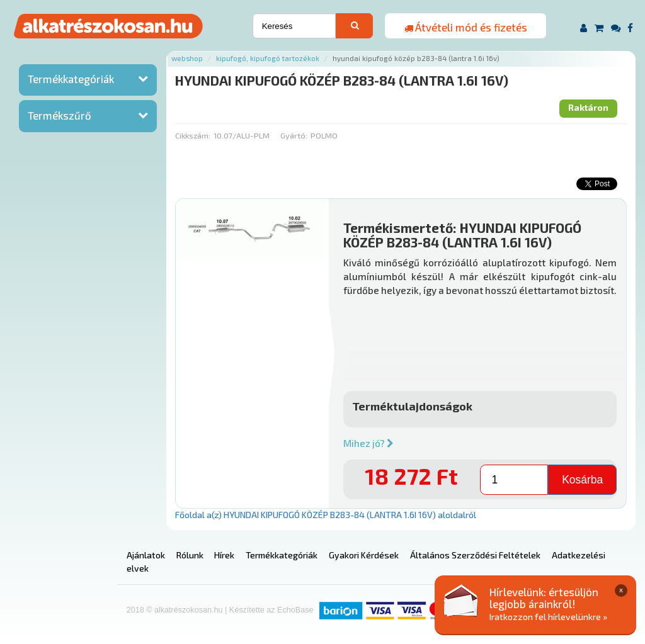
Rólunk (190, 555)
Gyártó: (294, 135)
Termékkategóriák (71, 79)
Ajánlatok (146, 555)
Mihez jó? (368, 443)
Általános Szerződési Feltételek (475, 555)
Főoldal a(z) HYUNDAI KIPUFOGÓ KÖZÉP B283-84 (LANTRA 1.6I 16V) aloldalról (326, 515)
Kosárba (582, 480)
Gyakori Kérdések (364, 555)
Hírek (224, 555)
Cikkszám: (193, 135)
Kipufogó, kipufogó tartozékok (268, 58)
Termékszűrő (60, 115)
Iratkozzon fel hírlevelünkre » (548, 617)
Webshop (187, 58)
